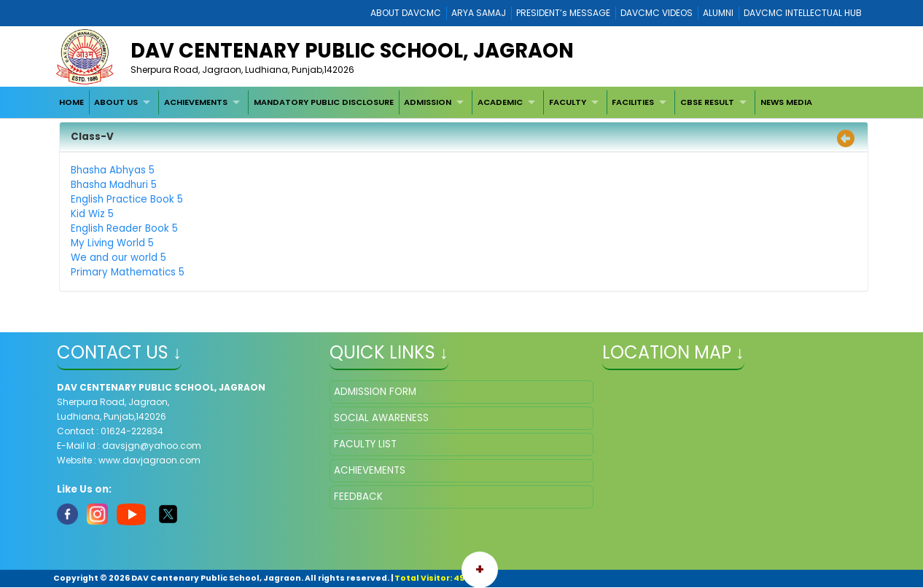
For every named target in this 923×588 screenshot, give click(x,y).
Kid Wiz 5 (92, 214)
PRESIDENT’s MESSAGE (563, 13)
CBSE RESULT (707, 102)
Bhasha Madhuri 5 (114, 185)
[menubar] (435, 102)
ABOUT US (116, 102)
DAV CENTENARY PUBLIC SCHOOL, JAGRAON (352, 51)
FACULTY (568, 102)
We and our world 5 (118, 258)
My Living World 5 (112, 243)
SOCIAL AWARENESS (381, 418)
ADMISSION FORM (375, 392)
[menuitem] (71, 102)
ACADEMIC (500, 102)
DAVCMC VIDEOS (657, 13)
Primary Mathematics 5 (128, 272)
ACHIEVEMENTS (196, 102)
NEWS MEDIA (786, 102)
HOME (71, 102)
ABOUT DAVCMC (406, 13)
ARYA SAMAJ (479, 13)
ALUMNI (718, 13)
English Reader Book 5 (124, 228)
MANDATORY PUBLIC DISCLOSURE (324, 102)
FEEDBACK (358, 497)
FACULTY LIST (365, 444)
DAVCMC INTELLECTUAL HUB (803, 13)
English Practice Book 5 (127, 199)
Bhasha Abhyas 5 (113, 170)
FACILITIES (633, 102)
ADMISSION (428, 102)
